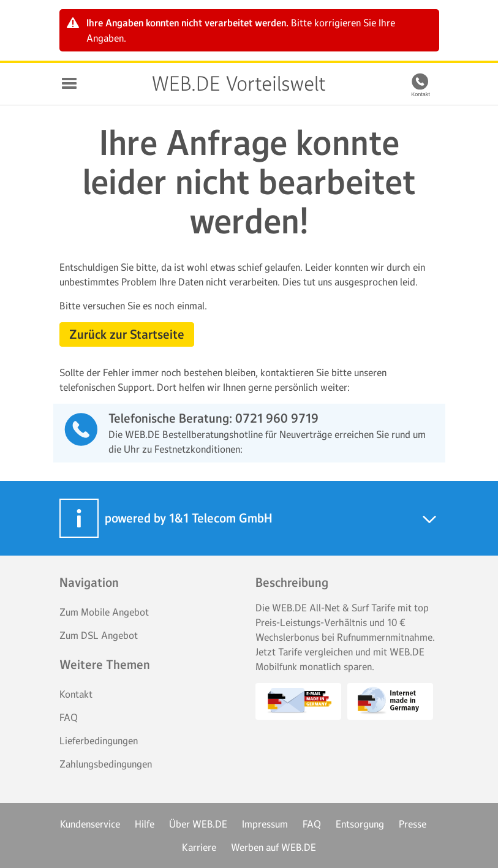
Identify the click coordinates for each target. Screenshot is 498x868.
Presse (413, 824)
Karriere (199, 847)
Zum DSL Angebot (99, 635)
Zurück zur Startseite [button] (127, 334)
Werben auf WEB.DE (274, 847)
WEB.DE (127, 84)
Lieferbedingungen (99, 741)
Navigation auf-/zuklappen (69, 83)
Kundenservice (90, 824)
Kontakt (76, 694)
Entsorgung (360, 824)
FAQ (69, 717)
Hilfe (145, 824)
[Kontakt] (421, 81)
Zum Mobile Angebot (104, 612)
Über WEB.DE (198, 824)
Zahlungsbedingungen (106, 764)
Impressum (265, 824)
